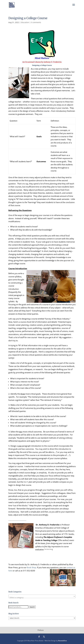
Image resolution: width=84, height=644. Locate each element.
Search (32, 607)
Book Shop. (32, 567)
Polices (41, 630)
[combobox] (42, 596)
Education (25, 22)
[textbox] (42, 597)
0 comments (36, 22)
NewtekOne (62, 641)
